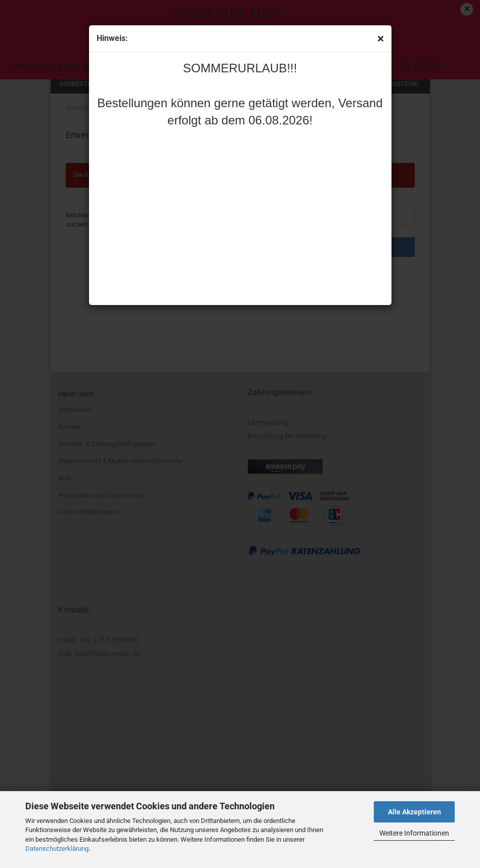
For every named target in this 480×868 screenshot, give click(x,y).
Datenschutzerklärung (57, 849)
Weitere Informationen (414, 833)
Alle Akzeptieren (414, 812)
